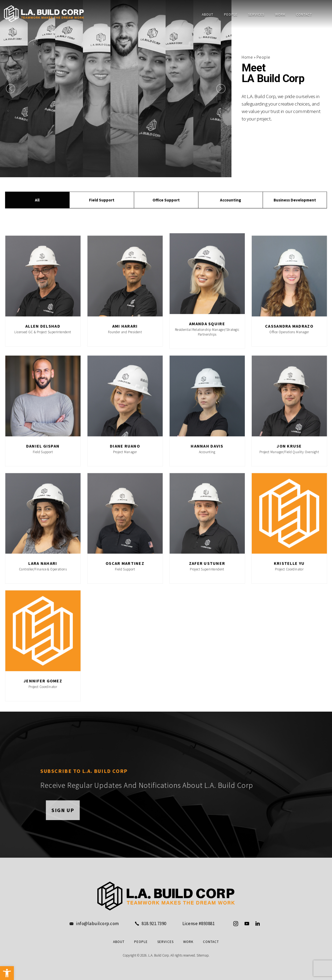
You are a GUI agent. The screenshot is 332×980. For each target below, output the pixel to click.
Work (280, 15)
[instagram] (236, 923)
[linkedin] (258, 923)
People (231, 15)
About (208, 15)
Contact (304, 15)
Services (256, 15)
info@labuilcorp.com (97, 924)
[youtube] (247, 923)
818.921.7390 (154, 924)
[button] (7, 973)
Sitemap (203, 955)
